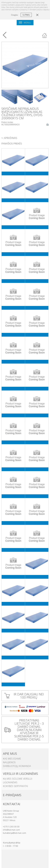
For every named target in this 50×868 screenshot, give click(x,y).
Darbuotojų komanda (17, 766)
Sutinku (26, 15)
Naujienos (9, 762)
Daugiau (15, 15)
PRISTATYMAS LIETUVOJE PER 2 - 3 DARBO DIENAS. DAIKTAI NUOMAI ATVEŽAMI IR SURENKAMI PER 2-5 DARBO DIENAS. (29, 730)
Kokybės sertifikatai (15, 786)
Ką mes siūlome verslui (18, 779)
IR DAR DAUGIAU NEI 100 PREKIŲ (29, 696)
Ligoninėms (10, 782)
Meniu (25, 23)
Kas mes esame (12, 759)
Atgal (45, 36)
